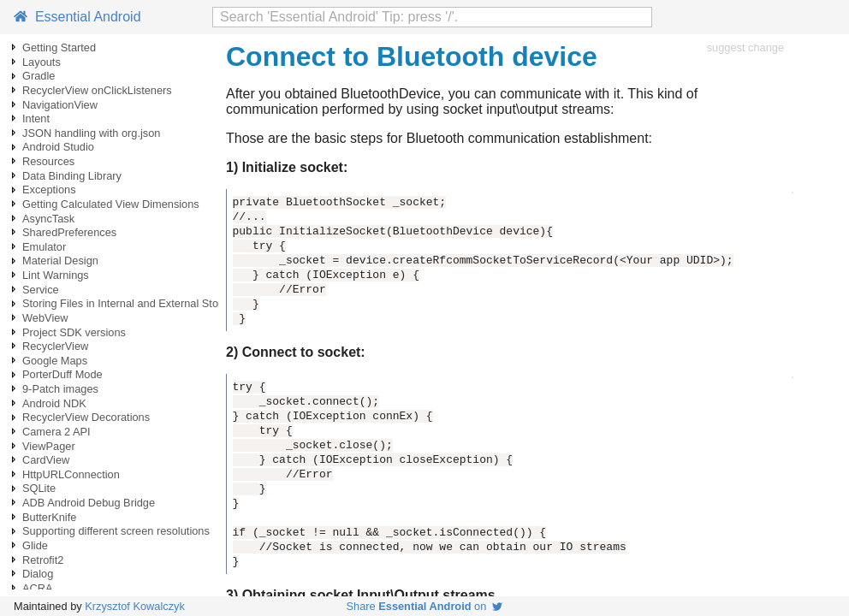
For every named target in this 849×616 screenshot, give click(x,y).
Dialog (38, 574)
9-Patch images (60, 389)
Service (41, 290)
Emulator (44, 247)
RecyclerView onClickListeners (97, 90)
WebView (45, 318)
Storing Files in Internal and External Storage (131, 303)
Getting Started (59, 47)
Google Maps (55, 361)
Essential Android (77, 17)
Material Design (60, 261)
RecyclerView (55, 346)
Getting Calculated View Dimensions (111, 204)
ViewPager (49, 446)
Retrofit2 (43, 560)
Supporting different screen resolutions (116, 531)
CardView (46, 460)
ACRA (38, 588)
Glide (35, 545)
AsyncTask (48, 219)
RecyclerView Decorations (86, 417)
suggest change (745, 47)
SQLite (39, 488)
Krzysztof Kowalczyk (135, 606)
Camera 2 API (56, 432)
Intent (36, 118)
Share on (425, 606)
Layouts (42, 62)
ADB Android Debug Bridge (89, 503)
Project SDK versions (74, 332)
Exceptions (49, 190)
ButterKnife (49, 517)
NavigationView (60, 105)
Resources (48, 161)
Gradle (39, 76)
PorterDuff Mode (62, 374)
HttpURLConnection (71, 474)
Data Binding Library (72, 176)
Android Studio (58, 147)
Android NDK (54, 403)
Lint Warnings (56, 275)
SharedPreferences (69, 232)
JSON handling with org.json (91, 133)
